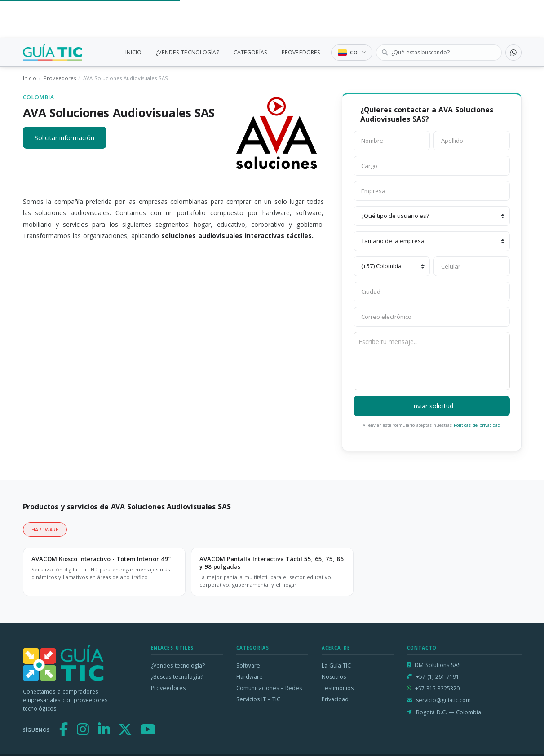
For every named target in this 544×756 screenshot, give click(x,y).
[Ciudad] (432, 292)
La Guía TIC (336, 665)
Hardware (250, 677)
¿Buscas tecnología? (177, 677)
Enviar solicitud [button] (432, 406)
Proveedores (60, 78)
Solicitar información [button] (64, 138)
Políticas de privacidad (477, 425)
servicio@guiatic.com (443, 700)
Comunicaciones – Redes (269, 688)
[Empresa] (432, 191)
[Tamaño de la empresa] (432, 241)
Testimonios (338, 688)
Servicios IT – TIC (258, 699)
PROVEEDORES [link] (301, 52)
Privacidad (335, 699)
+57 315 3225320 (437, 688)
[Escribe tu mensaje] (432, 361)
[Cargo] (432, 166)
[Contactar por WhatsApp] (513, 53)
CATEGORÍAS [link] (250, 52)
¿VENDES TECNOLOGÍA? (187, 52)
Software (248, 665)
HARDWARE (45, 529)
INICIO (134, 52)
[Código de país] (392, 266)
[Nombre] (392, 141)
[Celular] (472, 266)
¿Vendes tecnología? (178, 665)
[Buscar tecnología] (439, 53)
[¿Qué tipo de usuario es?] (432, 216)
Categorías (253, 648)
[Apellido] (472, 141)
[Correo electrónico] (432, 317)
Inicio (30, 78)
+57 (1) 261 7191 (438, 677)
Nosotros (334, 677)
